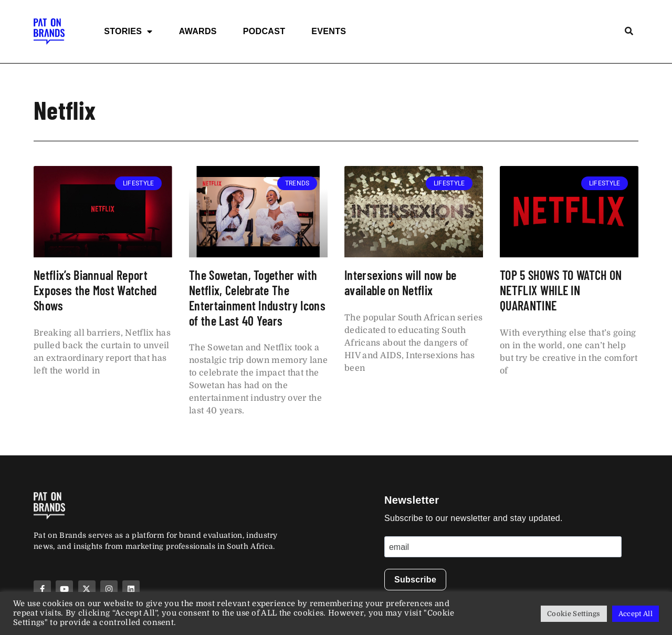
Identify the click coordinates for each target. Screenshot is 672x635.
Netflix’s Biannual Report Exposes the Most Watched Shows (95, 290)
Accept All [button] (636, 614)
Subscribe (415, 580)
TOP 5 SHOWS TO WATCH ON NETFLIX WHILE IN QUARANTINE (561, 290)
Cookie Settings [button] (574, 614)
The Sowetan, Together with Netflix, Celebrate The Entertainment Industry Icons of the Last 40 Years (257, 298)
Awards (198, 31)
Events (329, 31)
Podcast (264, 31)
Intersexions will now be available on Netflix (401, 283)
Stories (128, 32)
